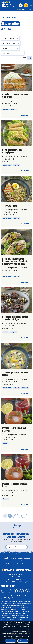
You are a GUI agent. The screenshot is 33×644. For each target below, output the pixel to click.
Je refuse (10, 641)
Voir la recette (24, 115)
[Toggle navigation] (31, 6)
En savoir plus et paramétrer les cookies (16, 637)
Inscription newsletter (17, 547)
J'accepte (23, 641)
